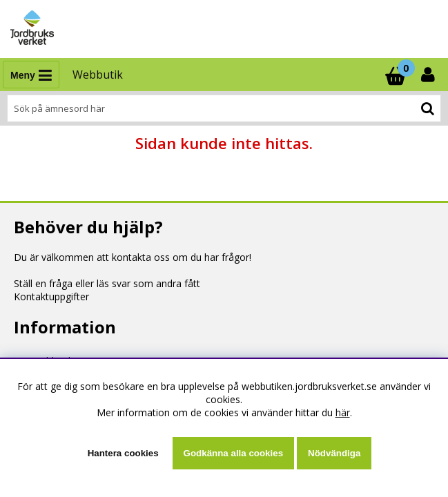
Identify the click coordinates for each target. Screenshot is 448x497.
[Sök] (224, 108)
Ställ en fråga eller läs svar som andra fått (107, 283)
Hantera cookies (123, 453)
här (343, 412)
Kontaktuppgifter (51, 296)
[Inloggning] (429, 75)
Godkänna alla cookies (233, 453)
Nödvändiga (334, 453)
